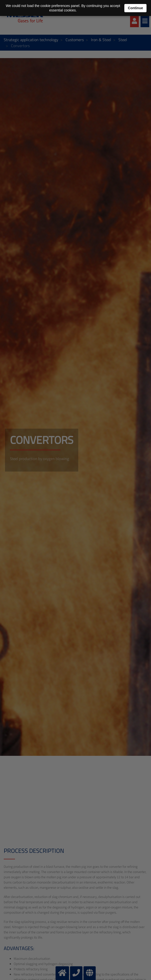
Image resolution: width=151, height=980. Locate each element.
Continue (135, 8)
